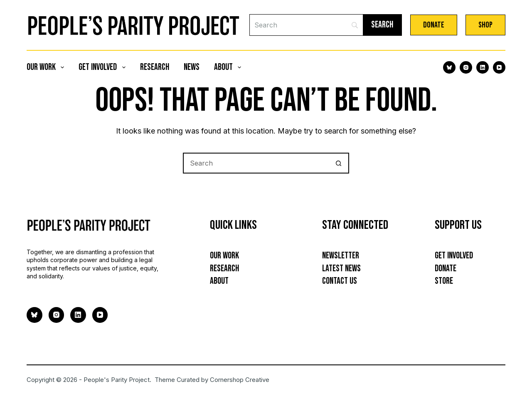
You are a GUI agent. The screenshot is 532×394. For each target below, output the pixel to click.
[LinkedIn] (483, 67)
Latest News (341, 269)
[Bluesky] (449, 67)
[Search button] (339, 163)
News (192, 67)
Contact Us (340, 281)
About (229, 67)
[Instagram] (466, 67)
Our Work (47, 67)
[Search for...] (256, 163)
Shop (485, 25)
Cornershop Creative (240, 380)
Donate (434, 25)
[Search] (306, 25)
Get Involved (103, 67)
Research (155, 67)
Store (444, 281)
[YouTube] (499, 67)
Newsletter (341, 256)
